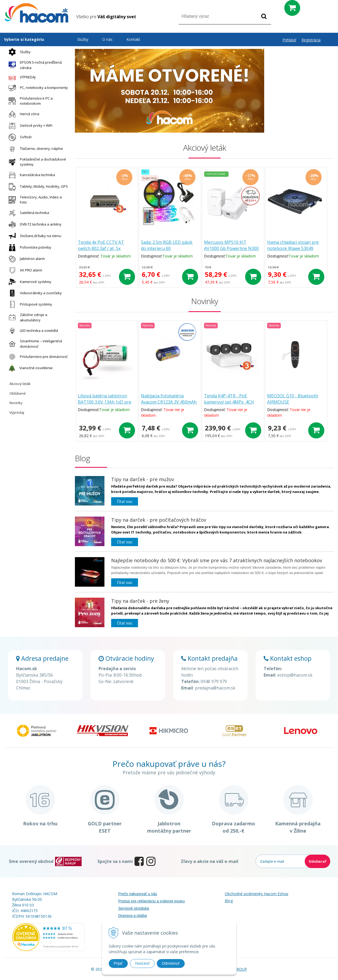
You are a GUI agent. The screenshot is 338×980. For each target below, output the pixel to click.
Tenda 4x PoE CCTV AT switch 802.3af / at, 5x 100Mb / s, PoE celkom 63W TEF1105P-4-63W (107, 252)
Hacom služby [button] (299, 85)
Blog (229, 901)
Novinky (16, 403)
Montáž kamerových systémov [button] (299, 129)
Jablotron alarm (25, 259)
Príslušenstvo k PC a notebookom (29, 101)
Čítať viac (125, 501)
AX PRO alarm (24, 270)
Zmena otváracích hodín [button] (299, 70)
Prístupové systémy (29, 304)
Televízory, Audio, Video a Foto (34, 200)
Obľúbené (18, 393)
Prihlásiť (289, 40)
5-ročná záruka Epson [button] (299, 100)
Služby (18, 52)
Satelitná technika (28, 213)
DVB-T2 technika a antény (34, 225)
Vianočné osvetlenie (29, 368)
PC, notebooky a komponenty (37, 88)
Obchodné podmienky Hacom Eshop (257, 894)
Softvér (19, 137)
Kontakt (133, 39)
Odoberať (317, 861)
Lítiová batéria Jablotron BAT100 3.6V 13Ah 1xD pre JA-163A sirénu (106, 402)
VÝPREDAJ (21, 77)
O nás (107, 39)
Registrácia (311, 40)
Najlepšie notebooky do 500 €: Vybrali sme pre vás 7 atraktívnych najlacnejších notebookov (217, 560)
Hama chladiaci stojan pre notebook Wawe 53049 (295, 246)
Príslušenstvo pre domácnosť (37, 357)
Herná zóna (23, 114)
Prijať (118, 963)
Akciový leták (20, 384)
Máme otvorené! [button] (299, 56)
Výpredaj (17, 412)
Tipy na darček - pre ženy (140, 601)
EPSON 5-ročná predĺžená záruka (34, 65)
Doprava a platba (133, 916)
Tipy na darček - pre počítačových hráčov (159, 520)
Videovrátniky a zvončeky (34, 293)
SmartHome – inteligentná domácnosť (34, 344)
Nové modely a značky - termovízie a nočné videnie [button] (299, 115)
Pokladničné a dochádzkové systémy (36, 162)
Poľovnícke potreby (29, 248)
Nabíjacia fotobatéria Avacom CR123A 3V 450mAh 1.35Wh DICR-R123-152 (170, 402)
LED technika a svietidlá (32, 331)
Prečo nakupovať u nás (138, 894)
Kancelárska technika (30, 175)
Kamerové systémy (29, 282)
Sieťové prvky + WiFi (29, 126)
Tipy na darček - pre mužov (143, 479)
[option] (170, 91)
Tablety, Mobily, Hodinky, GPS (37, 187)
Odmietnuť (171, 963)
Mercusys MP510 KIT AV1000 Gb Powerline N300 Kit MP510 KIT (234, 249)
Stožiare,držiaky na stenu (34, 236)
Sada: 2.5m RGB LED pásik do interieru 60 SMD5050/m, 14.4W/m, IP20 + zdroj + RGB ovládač (170, 252)
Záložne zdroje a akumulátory (27, 317)
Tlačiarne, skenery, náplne (34, 149)
